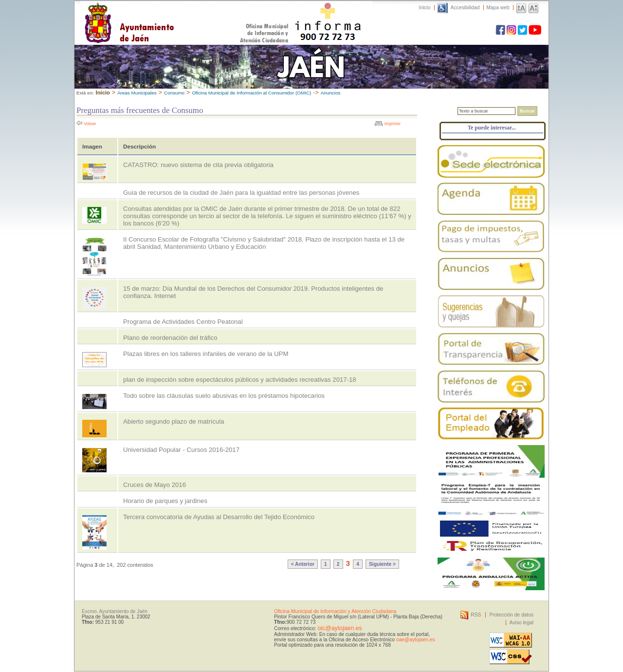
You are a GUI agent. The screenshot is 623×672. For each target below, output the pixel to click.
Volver (90, 124)
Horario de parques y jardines (165, 501)
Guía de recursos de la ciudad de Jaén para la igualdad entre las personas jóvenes (241, 193)
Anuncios (331, 93)
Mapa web (498, 8)
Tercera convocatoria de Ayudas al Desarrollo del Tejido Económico (219, 517)
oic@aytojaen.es (339, 628)
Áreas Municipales (137, 93)
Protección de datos (511, 615)
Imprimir (393, 124)
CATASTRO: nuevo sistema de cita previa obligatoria (198, 165)
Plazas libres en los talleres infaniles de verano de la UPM (206, 354)
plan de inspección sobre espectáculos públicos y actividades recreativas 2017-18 (240, 380)
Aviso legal (522, 623)
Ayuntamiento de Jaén (172, 13)
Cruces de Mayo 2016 (155, 485)
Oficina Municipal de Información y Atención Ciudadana (335, 611)
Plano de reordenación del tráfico (170, 338)
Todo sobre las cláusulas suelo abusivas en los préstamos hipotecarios (224, 396)
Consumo (174, 93)
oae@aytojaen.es (416, 640)
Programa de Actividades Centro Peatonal (183, 322)
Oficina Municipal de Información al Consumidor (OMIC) (251, 93)
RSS (476, 615)
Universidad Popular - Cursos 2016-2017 (181, 450)
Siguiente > (382, 564)
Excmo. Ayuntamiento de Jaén (115, 611)
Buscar (527, 111)
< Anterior (303, 564)
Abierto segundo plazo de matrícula (174, 421)
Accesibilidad (465, 8)
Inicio (425, 8)
